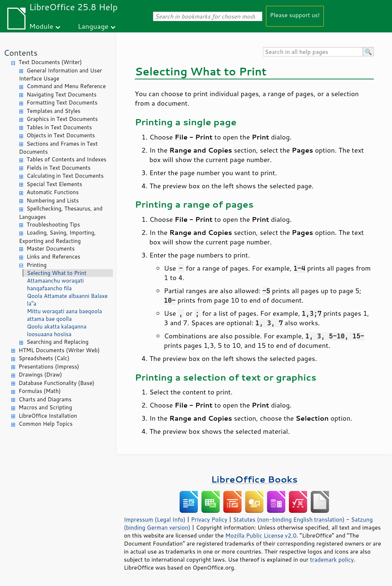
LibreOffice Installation (48, 416)
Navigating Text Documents (62, 95)
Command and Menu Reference (66, 86)
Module (41, 26)
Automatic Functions (53, 192)
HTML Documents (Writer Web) (59, 350)
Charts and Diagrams (45, 399)
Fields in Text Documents (58, 168)
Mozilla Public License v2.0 (261, 535)
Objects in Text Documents (61, 135)
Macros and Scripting (45, 407)
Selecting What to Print (57, 273)
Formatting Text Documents (62, 103)
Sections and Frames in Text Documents (58, 148)
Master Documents (51, 249)
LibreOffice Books (254, 479)
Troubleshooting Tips (53, 225)
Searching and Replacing (58, 342)
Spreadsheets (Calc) (44, 358)
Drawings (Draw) (40, 375)
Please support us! (295, 15)
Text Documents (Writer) (50, 62)
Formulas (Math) (40, 391)
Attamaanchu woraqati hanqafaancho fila (55, 284)
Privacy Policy (209, 519)
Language (93, 26)
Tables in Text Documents (59, 127)
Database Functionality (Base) (56, 383)
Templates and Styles (54, 111)
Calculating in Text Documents (65, 176)
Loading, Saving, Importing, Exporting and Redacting (57, 237)
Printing (37, 265)
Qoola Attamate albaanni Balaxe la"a (67, 300)
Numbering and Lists (53, 200)
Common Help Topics (46, 424)
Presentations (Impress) (49, 367)
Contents (21, 53)
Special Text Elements (54, 184)
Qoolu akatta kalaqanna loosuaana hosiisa (57, 330)
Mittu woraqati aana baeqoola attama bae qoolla (64, 315)
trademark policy (332, 559)
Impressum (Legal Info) (155, 519)
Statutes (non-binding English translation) (289, 519)
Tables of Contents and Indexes (66, 159)
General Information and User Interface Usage (60, 75)
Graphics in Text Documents (62, 119)
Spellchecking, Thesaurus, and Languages (61, 213)
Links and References (53, 257)
